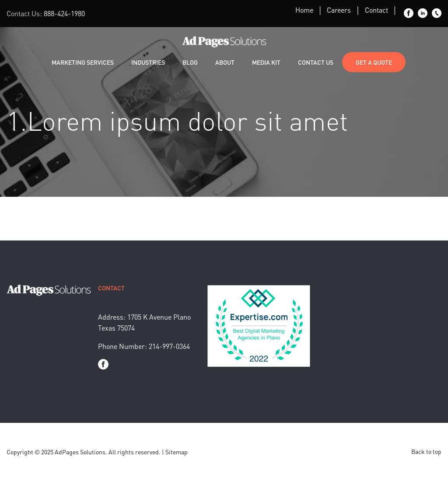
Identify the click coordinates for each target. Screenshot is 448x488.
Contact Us (316, 62)
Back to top (426, 451)
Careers (339, 10)
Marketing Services (83, 62)
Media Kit (266, 62)
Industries (148, 62)
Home (304, 10)
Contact (376, 10)
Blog (190, 62)
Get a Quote (374, 62)
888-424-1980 (64, 13)
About (225, 62)
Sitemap (177, 452)
